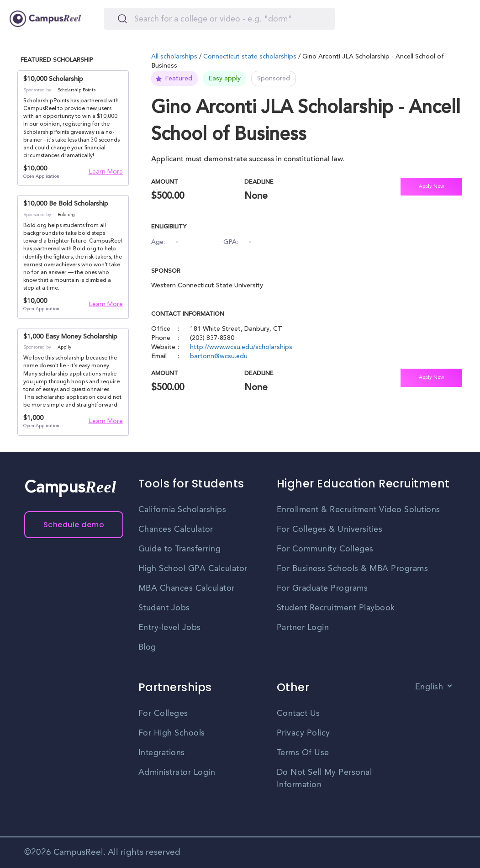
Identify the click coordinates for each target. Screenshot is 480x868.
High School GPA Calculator (193, 569)
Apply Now (431, 187)
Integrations (162, 753)
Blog (147, 647)
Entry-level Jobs (170, 628)
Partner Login (303, 628)
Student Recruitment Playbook (336, 608)
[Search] (219, 19)
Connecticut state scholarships (250, 57)
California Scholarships (182, 510)
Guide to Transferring (180, 549)
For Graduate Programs (322, 588)
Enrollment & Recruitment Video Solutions (359, 510)
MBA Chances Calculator (187, 588)
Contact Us (298, 714)
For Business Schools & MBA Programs (353, 569)
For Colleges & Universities (330, 529)
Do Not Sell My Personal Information (324, 779)
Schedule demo (74, 525)
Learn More (106, 172)
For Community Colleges (325, 549)
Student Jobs (164, 608)
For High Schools (172, 733)
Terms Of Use (303, 753)
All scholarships (175, 57)
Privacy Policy (303, 733)
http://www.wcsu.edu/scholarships (241, 348)
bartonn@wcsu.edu (219, 357)
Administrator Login (177, 773)
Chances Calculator (176, 529)
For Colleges (163, 714)
